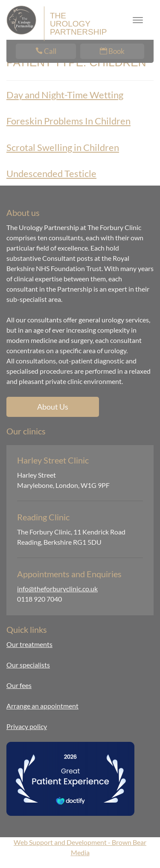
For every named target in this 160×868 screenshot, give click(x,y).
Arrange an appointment (42, 706)
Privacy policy (27, 726)
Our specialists (28, 665)
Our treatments (29, 644)
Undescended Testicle (51, 173)
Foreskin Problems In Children (68, 121)
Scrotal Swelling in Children (63, 147)
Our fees (19, 685)
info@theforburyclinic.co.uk (57, 589)
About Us (53, 407)
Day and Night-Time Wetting (65, 95)
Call (46, 51)
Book (112, 51)
